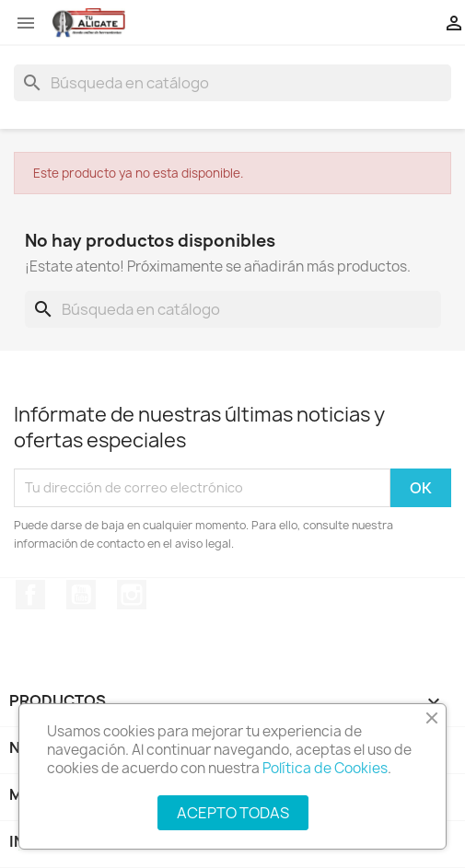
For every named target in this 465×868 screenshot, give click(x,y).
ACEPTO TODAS (233, 813)
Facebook (30, 595)
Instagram (132, 595)
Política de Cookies (325, 768)
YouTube (81, 595)
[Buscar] (232, 83)
